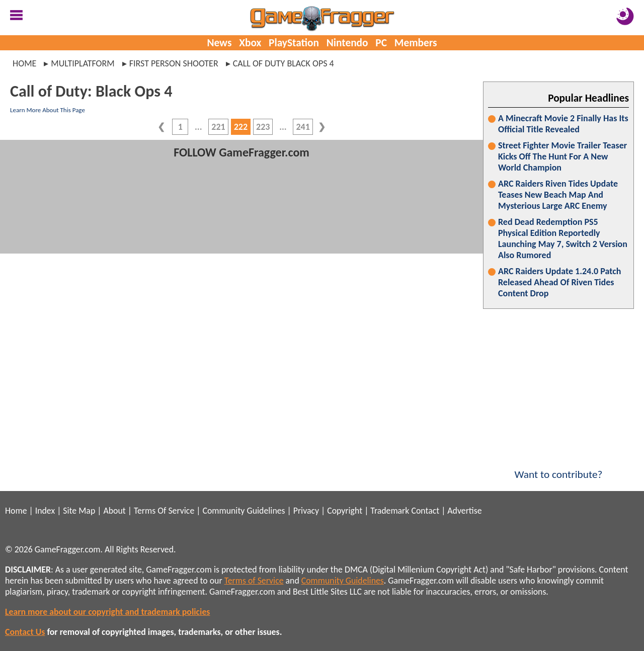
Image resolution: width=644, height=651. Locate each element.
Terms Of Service (164, 511)
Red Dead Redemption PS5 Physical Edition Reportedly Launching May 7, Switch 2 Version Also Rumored (563, 238)
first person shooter (174, 63)
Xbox (250, 43)
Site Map (79, 511)
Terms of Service (254, 581)
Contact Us (25, 632)
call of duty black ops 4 (284, 63)
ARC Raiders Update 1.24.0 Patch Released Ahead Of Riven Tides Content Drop (559, 282)
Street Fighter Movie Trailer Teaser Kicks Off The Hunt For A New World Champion (562, 156)
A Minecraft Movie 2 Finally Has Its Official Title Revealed (563, 124)
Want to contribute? (558, 468)
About (114, 511)
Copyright (345, 511)
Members (416, 43)
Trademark (390, 511)
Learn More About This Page (48, 110)
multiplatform (83, 63)
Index (45, 511)
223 (263, 127)
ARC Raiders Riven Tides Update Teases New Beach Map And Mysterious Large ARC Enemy (558, 195)
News (219, 43)
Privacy (306, 511)
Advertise (464, 511)
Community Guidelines (244, 511)
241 (303, 127)
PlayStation (294, 43)
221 (218, 127)
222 (241, 127)
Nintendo (347, 43)
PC (381, 43)
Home (24, 63)
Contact (425, 511)
